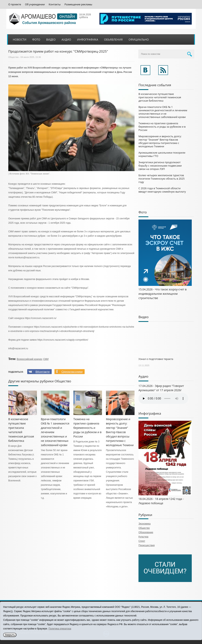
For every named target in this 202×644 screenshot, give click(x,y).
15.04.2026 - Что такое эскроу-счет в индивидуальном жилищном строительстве (163, 294)
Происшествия (147, 545)
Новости (20, 39)
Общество (13, 57)
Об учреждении (35, 4)
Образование (146, 532)
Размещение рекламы (78, 4)
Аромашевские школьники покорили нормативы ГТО (162, 154)
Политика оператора (60, 629)
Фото (36, 39)
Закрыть (10, 635)
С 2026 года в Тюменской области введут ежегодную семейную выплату (162, 190)
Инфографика (88, 39)
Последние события (155, 85)
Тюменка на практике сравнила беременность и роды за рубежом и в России (87, 428)
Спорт (142, 541)
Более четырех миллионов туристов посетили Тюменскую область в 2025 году (162, 179)
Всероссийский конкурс (30, 359)
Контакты (55, 4)
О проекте (15, 4)
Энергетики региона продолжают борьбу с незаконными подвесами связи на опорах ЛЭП (160, 166)
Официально (139, 39)
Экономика (144, 524)
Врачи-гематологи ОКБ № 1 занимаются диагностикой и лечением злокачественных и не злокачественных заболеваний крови (163, 112)
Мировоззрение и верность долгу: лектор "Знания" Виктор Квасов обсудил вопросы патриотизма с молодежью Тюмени (120, 432)
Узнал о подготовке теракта (156, 359)
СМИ (46, 359)
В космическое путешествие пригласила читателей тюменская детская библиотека (160, 97)
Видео (51, 39)
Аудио (66, 39)
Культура (143, 537)
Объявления (113, 39)
